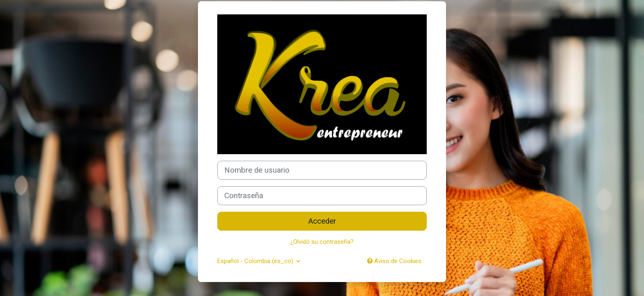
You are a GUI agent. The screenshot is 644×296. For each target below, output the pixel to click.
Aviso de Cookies (394, 261)
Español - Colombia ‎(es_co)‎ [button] (256, 261)
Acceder (322, 221)
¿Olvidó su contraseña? (322, 242)
